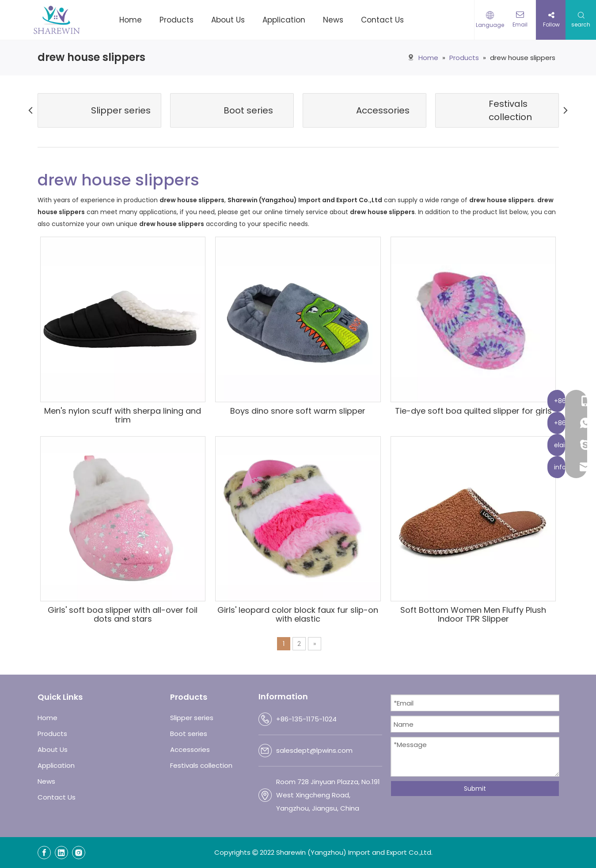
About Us (53, 749)
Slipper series (192, 718)
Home (47, 718)
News (46, 781)
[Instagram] (79, 853)
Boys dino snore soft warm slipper (298, 411)
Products (52, 734)
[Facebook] (44, 853)
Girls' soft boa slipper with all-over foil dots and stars (123, 615)
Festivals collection (201, 765)
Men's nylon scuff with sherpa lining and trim (123, 415)
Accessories (190, 749)
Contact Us (57, 797)
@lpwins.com (331, 750)
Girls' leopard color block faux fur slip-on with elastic (298, 615)
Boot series (189, 734)
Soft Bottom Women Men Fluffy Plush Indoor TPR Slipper (473, 615)
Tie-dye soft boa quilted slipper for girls (473, 411)
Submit (475, 789)
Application (56, 765)
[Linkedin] (61, 853)
